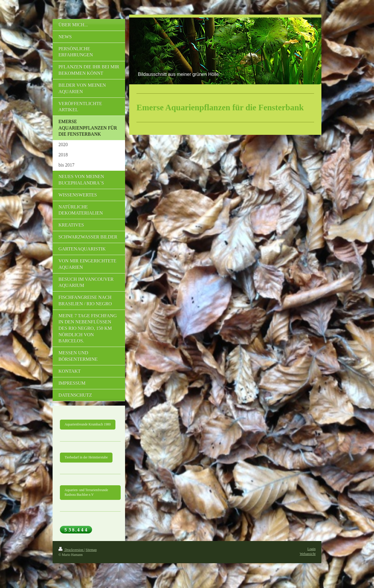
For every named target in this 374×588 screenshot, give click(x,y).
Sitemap (91, 550)
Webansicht (308, 554)
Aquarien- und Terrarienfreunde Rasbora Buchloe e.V (86, 492)
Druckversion (71, 550)
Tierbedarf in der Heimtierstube (86, 457)
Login (311, 549)
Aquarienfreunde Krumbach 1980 (88, 424)
